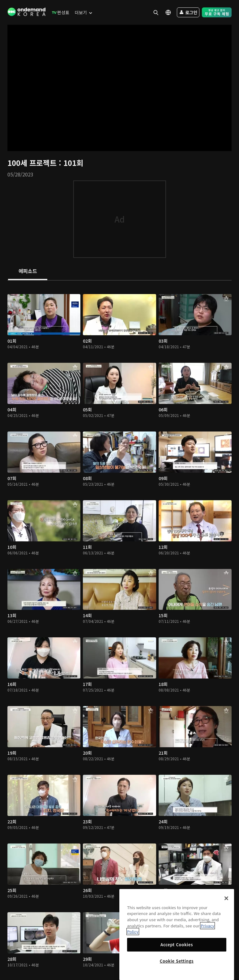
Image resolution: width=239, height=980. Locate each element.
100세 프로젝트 (33, 163)
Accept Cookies (177, 945)
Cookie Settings (177, 961)
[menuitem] (59, 12)
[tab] (28, 271)
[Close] (226, 898)
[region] (177, 934)
